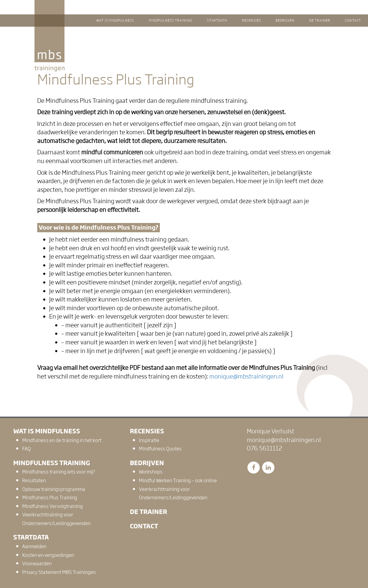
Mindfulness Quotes (160, 449)
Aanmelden (34, 546)
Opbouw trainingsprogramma (54, 489)
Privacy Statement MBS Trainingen (59, 572)
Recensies (147, 431)
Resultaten (34, 481)
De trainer (148, 512)
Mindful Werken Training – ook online (178, 481)
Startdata (31, 537)
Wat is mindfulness (47, 431)
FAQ (27, 449)
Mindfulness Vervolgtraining (52, 506)
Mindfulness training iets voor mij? (59, 472)
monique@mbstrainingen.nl (246, 376)
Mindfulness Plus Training (50, 498)
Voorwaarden (37, 564)
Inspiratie (149, 440)
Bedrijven (147, 463)
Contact (144, 526)
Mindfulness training (52, 463)
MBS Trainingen (49, 6)
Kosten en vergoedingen (48, 555)
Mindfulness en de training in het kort (62, 440)
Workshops (151, 472)
